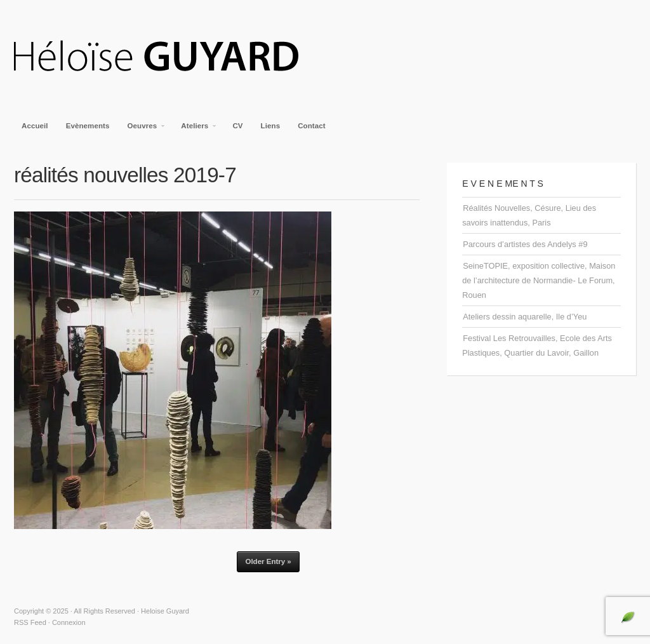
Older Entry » (268, 561)
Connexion (69, 622)
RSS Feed (30, 622)
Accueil (35, 126)
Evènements (88, 126)
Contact (312, 126)
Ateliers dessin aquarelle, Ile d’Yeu (525, 317)
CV (237, 126)
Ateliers (195, 130)
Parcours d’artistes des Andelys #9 (525, 244)
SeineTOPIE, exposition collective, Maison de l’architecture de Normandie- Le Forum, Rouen (539, 280)
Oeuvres (143, 130)
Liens (271, 126)
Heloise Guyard (166, 57)
